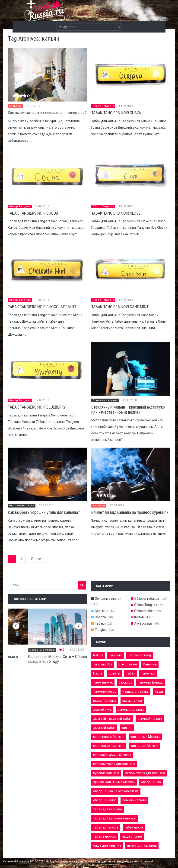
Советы (101, 617)
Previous (16, 626)
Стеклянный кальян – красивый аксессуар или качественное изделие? (128, 410)
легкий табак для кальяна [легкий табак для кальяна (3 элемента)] (145, 773)
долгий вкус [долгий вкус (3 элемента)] (102, 710)
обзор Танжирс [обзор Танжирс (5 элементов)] (105, 800)
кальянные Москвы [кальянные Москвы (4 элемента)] (145, 737)
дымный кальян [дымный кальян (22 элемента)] (150, 719)
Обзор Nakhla (144, 611)
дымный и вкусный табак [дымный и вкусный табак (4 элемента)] (112, 719)
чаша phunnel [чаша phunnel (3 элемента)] (132, 836)
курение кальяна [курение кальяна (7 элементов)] (106, 773)
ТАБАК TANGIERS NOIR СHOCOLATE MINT (42, 307)
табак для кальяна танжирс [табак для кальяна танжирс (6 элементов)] (114, 818)
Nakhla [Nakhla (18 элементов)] (98, 655)
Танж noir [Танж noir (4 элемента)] (148, 673)
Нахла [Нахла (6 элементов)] (98, 673)
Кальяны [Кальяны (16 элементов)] (150, 664)
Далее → (38, 559)
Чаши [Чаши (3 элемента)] (159, 691)
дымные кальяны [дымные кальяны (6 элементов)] (131, 710)
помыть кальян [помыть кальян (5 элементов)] (134, 800)
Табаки (100, 623)
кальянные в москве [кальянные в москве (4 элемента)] (109, 746)
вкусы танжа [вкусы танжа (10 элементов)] (132, 701)
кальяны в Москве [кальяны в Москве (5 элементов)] (145, 746)
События (102, 611)
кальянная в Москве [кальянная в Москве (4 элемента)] (109, 737)
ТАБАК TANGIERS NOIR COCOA (33, 213)
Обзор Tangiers (103, 106)
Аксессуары (143, 623)
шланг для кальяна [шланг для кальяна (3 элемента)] (142, 845)
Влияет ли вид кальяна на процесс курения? (130, 512)
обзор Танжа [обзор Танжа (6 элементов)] (151, 782)
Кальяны (15, 106)
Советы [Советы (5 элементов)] (114, 673)
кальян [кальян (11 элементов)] (127, 728)
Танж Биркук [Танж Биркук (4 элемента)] (103, 682)
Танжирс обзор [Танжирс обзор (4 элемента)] (105, 691)
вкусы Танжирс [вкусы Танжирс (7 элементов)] (105, 701)
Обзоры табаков (147, 599)
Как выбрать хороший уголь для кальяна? (44, 512)
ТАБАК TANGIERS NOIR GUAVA (116, 113)
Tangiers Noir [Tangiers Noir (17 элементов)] (103, 664)
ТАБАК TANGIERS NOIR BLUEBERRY (37, 407)
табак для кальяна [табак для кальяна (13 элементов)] (108, 809)
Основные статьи (105, 400)
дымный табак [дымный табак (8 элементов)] (104, 728)
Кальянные (17, 650)
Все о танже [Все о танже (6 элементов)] (128, 664)
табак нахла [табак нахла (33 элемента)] (134, 827)
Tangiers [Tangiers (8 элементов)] (116, 655)
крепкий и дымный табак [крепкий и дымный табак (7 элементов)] (112, 755)
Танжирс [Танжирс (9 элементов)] (125, 682)
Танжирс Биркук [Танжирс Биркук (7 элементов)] (151, 682)
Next (79, 626)
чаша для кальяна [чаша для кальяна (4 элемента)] (107, 845)
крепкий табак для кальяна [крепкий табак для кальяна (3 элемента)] (114, 764)
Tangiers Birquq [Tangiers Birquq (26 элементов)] (139, 655)
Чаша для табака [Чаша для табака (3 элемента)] (135, 691)
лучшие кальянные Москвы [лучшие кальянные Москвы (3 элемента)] (114, 782)
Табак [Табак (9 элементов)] (131, 673)
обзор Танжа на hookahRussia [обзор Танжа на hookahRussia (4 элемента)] (116, 791)
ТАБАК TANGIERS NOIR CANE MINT (120, 307)
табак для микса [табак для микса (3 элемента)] (106, 827)
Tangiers (101, 630)
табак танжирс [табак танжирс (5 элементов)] (105, 836)
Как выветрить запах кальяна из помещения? (47, 113)
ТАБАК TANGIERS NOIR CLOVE (116, 213)
